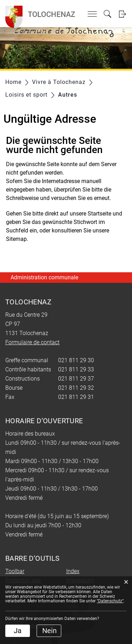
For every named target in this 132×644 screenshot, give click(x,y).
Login (122, 14)
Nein (49, 631)
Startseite (99, 214)
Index (73, 571)
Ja (18, 631)
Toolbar (15, 571)
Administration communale (44, 277)
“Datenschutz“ (110, 601)
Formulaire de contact (32, 342)
